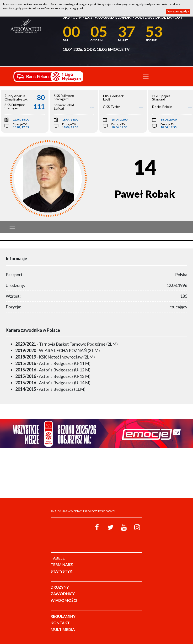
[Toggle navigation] (146, 77)
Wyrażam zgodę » (178, 11)
